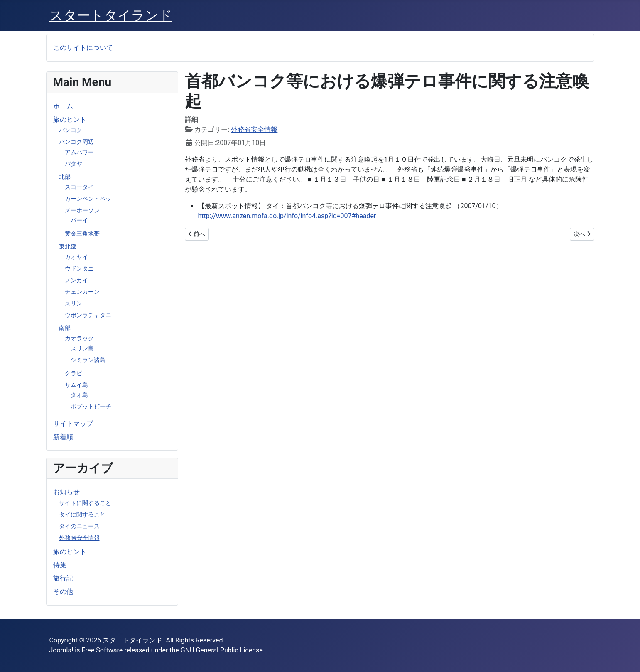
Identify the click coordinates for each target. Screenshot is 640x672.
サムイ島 (76, 385)
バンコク (71, 130)
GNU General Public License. (223, 650)
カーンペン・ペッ (88, 199)
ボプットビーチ (91, 406)
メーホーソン (82, 210)
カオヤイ (76, 257)
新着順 (63, 437)
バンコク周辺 (76, 142)
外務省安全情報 (79, 538)
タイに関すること (82, 514)
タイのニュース (79, 526)
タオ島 (79, 395)
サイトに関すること (85, 503)
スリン (74, 303)
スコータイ (79, 187)
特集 (60, 565)
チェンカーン (82, 292)
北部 (65, 177)
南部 (65, 328)
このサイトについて (83, 48)
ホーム (63, 106)
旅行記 (63, 578)
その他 (63, 592)
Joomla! (61, 650)
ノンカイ (76, 280)
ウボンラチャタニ (88, 315)
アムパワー (79, 152)
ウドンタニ (79, 268)
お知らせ (66, 492)
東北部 (68, 246)
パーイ (79, 220)
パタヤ (74, 164)
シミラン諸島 (88, 360)
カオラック (79, 338)
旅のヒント (70, 119)
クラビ (74, 373)
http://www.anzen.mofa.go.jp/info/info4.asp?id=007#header (287, 216)
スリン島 (82, 348)
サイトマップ (73, 424)
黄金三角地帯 (82, 234)
